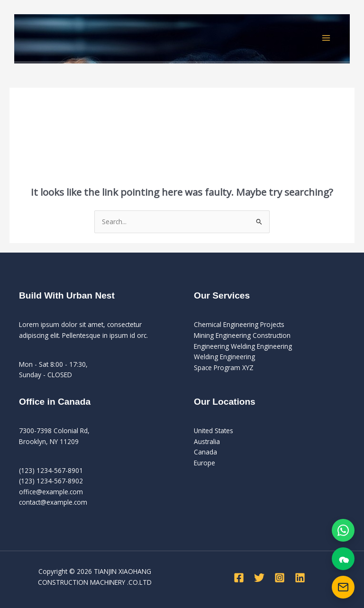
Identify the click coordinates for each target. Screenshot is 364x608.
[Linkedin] (300, 578)
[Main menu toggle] (326, 38)
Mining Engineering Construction (242, 335)
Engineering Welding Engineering (243, 346)
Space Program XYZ (224, 368)
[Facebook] (239, 578)
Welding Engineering (224, 357)
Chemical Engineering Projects (239, 324)
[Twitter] (259, 578)
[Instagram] (280, 578)
